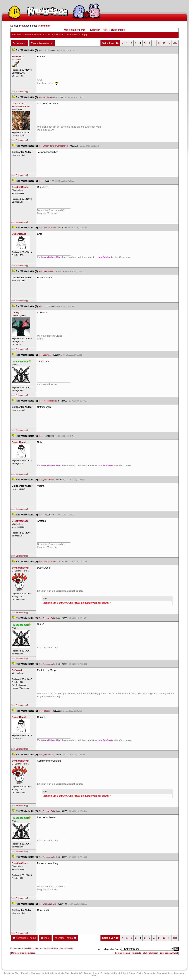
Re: (41, 50)
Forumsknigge (117, 30)
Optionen (20, 43)
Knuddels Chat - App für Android (37, 973)
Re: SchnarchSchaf (48, 618)
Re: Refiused (45, 711)
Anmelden (45, 26)
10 (164, 43)
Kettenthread (63, 35)
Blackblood (29, 948)
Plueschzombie (66, 948)
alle (175, 43)
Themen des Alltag (44, 35)
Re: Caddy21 (45, 355)
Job (94, 976)
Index (45, 938)
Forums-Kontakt (123, 953)
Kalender (95, 30)
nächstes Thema (65, 938)
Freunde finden (91, 973)
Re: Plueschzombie (48, 401)
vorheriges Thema (24, 938)
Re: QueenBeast (46, 271)
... (154, 43)
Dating (132, 973)
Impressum (180, 973)
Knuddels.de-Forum (22, 35)
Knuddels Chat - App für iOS (68, 973)
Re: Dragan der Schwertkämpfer (53, 146)
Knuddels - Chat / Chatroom (145, 953)
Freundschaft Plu (110, 973)
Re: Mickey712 (46, 97)
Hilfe (105, 30)
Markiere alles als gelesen (23, 953)
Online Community (146, 973)
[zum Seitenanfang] (19, 92)
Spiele (123, 973)
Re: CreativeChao (47, 228)
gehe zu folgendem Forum (109, 949)
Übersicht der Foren (75, 30)
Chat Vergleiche (165, 973)
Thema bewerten (42, 43)
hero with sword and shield (47, 948)
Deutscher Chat (12, 973)
